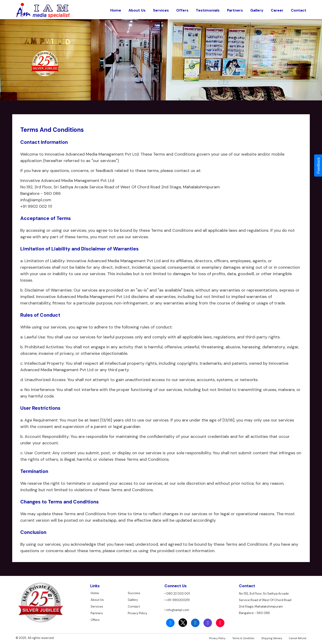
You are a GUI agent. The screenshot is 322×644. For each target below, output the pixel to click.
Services (161, 9)
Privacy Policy (137, 612)
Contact (299, 9)
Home (116, 9)
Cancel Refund (298, 638)
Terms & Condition (243, 638)
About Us (137, 9)
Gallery (257, 9)
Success (134, 592)
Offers (182, 9)
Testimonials (208, 9)
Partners (235, 9)
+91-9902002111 (177, 599)
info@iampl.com (177, 609)
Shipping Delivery (272, 638)
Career (277, 9)
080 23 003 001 (177, 593)
